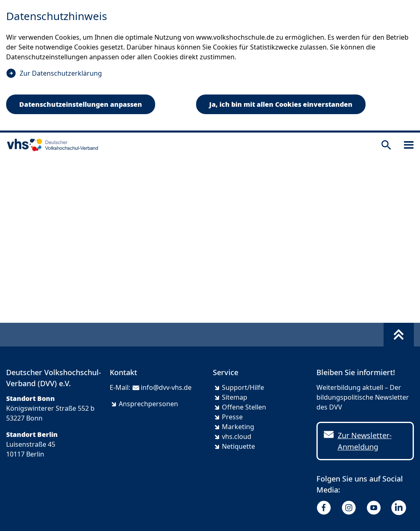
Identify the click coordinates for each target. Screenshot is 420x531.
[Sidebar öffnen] (409, 145)
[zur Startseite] (51, 145)
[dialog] (210, 66)
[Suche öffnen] (386, 145)
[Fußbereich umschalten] (399, 335)
